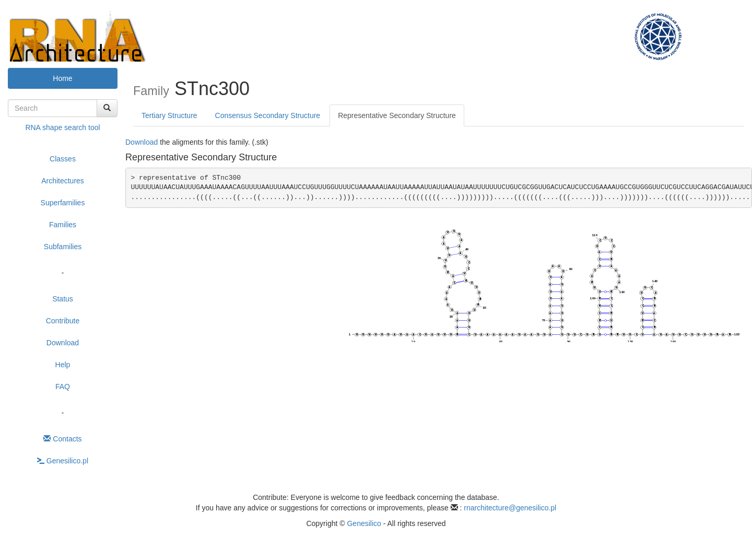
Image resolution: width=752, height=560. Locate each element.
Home (62, 78)
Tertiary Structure (169, 115)
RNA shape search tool (62, 127)
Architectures (63, 181)
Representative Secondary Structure (397, 115)
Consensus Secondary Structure (268, 115)
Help (63, 365)
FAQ (63, 387)
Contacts (62, 439)
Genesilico (364, 523)
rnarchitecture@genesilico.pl (510, 508)
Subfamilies (63, 247)
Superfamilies (63, 203)
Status (63, 299)
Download (63, 343)
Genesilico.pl (63, 461)
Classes (63, 159)
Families (63, 225)
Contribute (63, 321)
